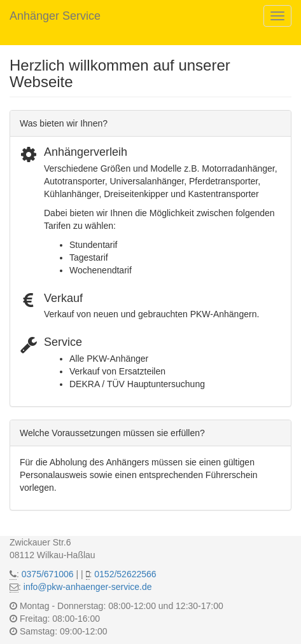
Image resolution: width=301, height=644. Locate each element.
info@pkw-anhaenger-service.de (88, 587)
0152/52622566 (125, 574)
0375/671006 (48, 574)
